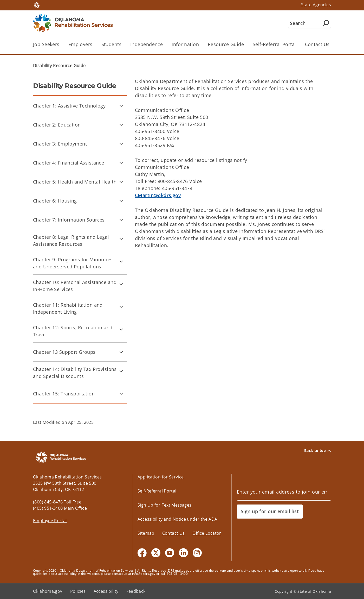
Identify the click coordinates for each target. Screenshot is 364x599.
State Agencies (316, 5)
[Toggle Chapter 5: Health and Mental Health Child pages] (121, 182)
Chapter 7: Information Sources (69, 220)
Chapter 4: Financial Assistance (69, 163)
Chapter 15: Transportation (64, 394)
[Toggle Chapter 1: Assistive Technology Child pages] (121, 106)
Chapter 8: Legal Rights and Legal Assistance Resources (71, 240)
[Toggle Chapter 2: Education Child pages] (121, 125)
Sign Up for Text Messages (165, 505)
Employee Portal (50, 521)
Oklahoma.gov (48, 591)
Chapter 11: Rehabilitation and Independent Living (68, 308)
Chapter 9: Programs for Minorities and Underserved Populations (73, 263)
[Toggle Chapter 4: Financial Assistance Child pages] (121, 163)
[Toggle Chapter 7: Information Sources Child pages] (121, 220)
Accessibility (106, 591)
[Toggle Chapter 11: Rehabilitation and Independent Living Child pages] (121, 307)
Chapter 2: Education (57, 125)
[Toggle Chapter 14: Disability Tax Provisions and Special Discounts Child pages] (121, 371)
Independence (147, 44)
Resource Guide (226, 44)
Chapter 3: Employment (60, 144)
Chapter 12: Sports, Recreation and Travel (73, 331)
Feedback (136, 591)
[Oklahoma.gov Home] (37, 5)
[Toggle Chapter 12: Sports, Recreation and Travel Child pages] (121, 329)
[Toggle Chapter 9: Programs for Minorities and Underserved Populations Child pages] (121, 261)
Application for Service (161, 477)
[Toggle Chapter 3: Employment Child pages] (121, 144)
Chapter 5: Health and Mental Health (75, 182)
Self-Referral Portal (274, 44)
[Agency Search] (326, 23)
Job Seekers (46, 44)
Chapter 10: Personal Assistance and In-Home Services (75, 286)
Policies (78, 591)
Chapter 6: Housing (55, 201)
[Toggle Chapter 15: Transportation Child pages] (121, 394)
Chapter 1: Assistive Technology (69, 106)
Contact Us (317, 44)
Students (111, 44)
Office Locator (207, 533)
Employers (80, 44)
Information (185, 44)
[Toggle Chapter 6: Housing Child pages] (121, 201)
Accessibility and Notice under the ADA (177, 519)
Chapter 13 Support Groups (64, 352)
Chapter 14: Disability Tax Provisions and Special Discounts (75, 373)
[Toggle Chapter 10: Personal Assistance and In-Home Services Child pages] (121, 284)
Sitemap (146, 533)
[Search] (310, 23)
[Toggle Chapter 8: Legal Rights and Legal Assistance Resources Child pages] (121, 239)
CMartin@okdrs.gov (158, 195)
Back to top (318, 451)
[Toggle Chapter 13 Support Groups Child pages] (121, 352)
